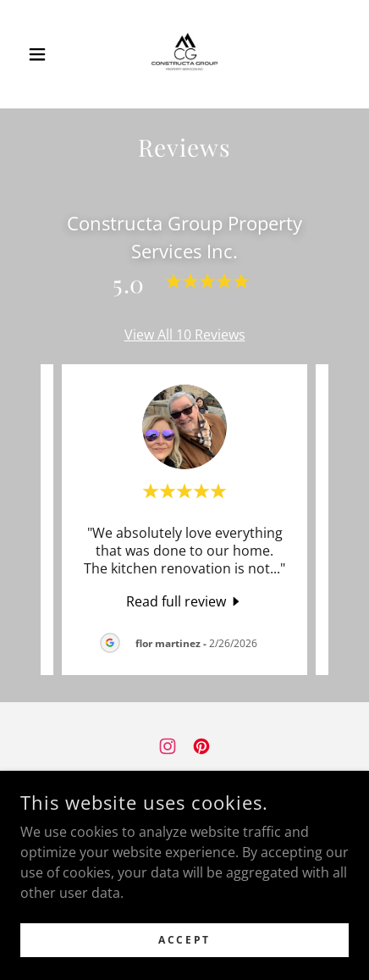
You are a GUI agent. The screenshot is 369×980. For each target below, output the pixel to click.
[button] (45, 54)
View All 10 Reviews (185, 335)
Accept (184, 940)
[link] (184, 54)
